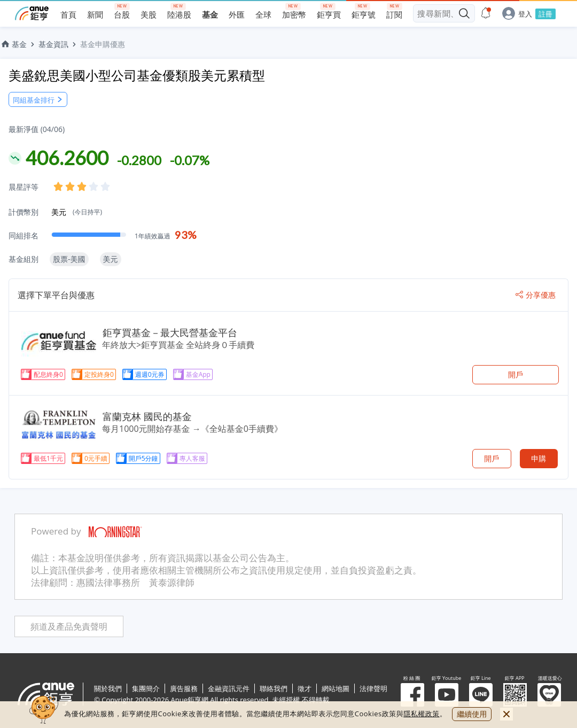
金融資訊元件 (229, 688)
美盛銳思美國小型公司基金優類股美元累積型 (137, 75)
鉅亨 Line (481, 695)
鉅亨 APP (515, 695)
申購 (539, 458)
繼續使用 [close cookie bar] (472, 714)
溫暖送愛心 (549, 695)
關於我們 (108, 688)
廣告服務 (184, 688)
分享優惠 (536, 295)
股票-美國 (69, 259)
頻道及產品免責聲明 (69, 627)
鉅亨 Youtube (447, 695)
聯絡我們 (274, 688)
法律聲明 (373, 688)
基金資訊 (53, 44)
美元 (77, 212)
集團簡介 (146, 688)
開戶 (516, 374)
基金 (13, 44)
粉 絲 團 (412, 695)
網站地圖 (336, 688)
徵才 (305, 688)
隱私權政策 (422, 714)
